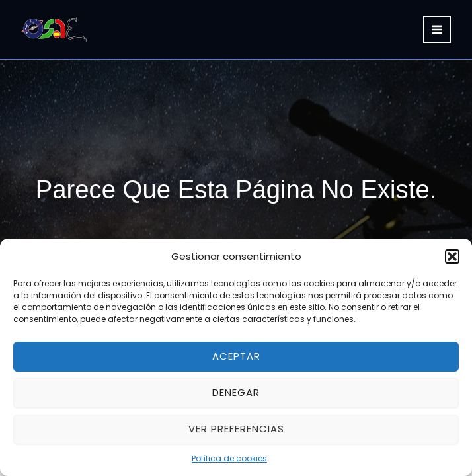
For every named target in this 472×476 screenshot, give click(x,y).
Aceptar (236, 356)
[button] (452, 257)
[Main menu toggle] (437, 30)
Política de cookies (229, 458)
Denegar (236, 392)
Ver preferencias (236, 429)
